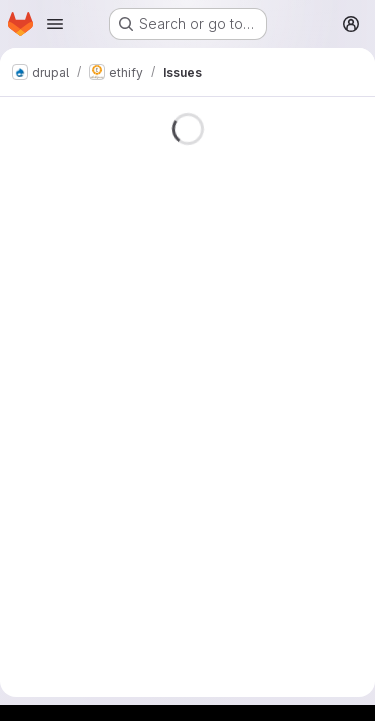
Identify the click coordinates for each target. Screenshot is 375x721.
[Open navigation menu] (55, 24)
